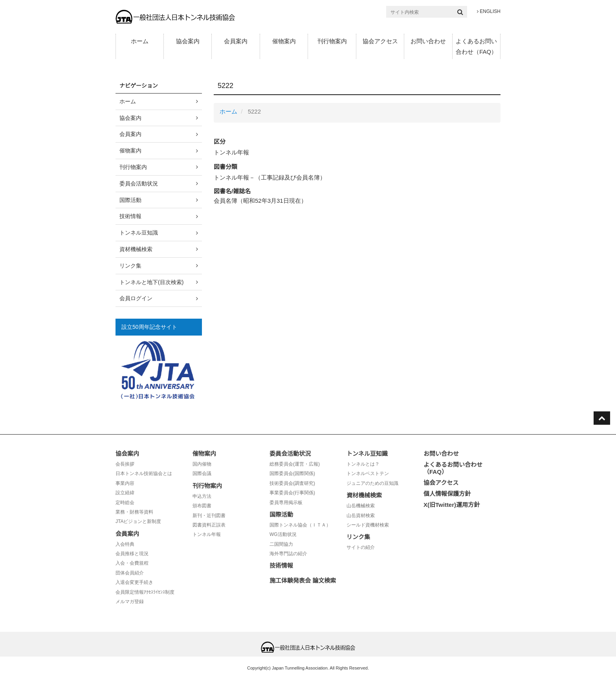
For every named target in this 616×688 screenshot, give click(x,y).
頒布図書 (202, 506)
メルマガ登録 (130, 602)
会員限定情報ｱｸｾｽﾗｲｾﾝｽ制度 (145, 592)
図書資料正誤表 (209, 525)
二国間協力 (281, 544)
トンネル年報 (207, 534)
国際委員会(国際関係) (292, 473)
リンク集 (130, 266)
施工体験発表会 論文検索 (303, 581)
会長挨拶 (125, 464)
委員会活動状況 (139, 183)
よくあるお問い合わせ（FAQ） (476, 46)
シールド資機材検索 (368, 525)
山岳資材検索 (361, 516)
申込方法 (202, 496)
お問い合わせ (428, 41)
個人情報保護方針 (447, 494)
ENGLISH (489, 11)
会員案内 (236, 41)
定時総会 (125, 503)
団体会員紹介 (130, 573)
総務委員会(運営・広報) (295, 464)
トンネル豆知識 (139, 233)
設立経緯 (125, 493)
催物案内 (284, 41)
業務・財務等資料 (134, 512)
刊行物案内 (332, 41)
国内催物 (202, 464)
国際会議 (202, 473)
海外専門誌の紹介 (288, 554)
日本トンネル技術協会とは (144, 473)
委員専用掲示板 (286, 503)
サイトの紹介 (361, 547)
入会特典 (125, 544)
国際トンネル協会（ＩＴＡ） (300, 525)
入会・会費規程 (132, 563)
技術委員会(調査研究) (292, 483)
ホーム (140, 41)
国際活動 (130, 200)
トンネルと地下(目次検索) (151, 282)
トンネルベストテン (368, 473)
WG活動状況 (283, 534)
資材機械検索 (136, 249)
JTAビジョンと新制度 (138, 521)
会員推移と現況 (132, 554)
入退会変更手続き (134, 582)
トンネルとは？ (363, 464)
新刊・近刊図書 (209, 516)
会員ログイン (136, 298)
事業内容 (125, 483)
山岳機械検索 (361, 506)
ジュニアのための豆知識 (372, 483)
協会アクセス (380, 41)
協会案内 (188, 41)
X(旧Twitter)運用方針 (452, 505)
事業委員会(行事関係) (292, 493)
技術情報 (130, 216)
